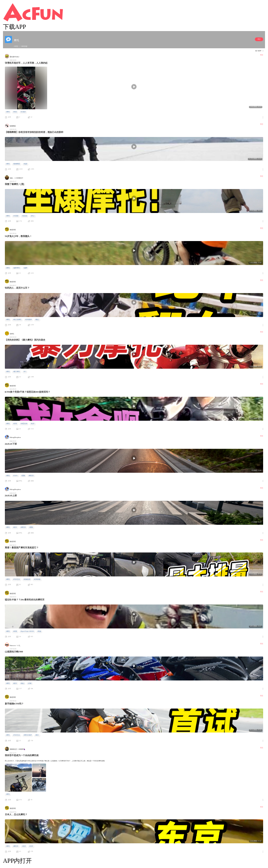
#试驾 (15, 424)
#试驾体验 (37, 579)
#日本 (31, 846)
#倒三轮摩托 (17, 320)
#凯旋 (39, 631)
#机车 (15, 527)
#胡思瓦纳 (24, 424)
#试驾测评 (28, 320)
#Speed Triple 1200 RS (27, 631)
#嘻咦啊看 (16, 164)
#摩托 (8, 112)
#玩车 (33, 424)
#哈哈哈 (25, 216)
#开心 (33, 216)
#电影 (25, 164)
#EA (25, 372)
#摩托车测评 (28, 735)
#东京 (24, 846)
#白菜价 (23, 112)
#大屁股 (16, 216)
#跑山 (37, 320)
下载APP (14, 27)
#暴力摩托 (16, 372)
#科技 (15, 112)
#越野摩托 (16, 268)
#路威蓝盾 (27, 579)
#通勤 (23, 476)
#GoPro (15, 476)
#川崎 (30, 683)
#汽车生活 (16, 579)
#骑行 (37, 735)
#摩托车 (31, 476)
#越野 (25, 268)
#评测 (15, 631)
